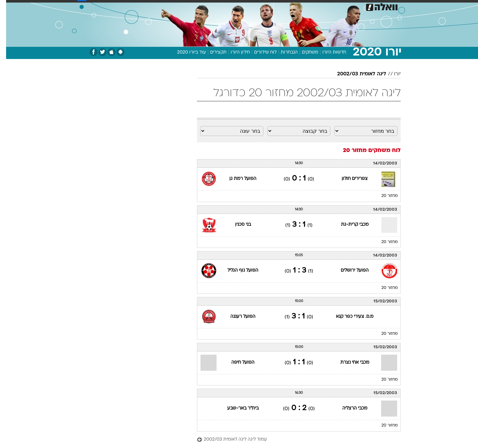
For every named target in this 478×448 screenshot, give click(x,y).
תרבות (298, 6)
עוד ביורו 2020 (185, 52)
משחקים (304, 52)
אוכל (243, 6)
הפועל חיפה (237, 363)
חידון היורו (234, 52)
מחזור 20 (384, 196)
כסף (260, 6)
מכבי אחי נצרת (349, 363)
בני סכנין (237, 225)
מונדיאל (320, 6)
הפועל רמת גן (237, 179)
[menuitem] (361, 6)
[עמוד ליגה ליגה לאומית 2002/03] (293, 440)
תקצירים (212, 52)
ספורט (343, 6)
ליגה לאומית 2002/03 (356, 74)
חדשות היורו (328, 52)
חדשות (365, 6)
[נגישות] (9, 7)
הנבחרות (283, 52)
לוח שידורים (259, 52)
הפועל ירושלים (349, 270)
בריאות (223, 6)
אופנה (154, 6)
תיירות (201, 6)
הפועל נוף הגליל (237, 270)
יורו (391, 74)
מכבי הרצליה (349, 408)
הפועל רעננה (237, 317)
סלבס (277, 6)
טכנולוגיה (177, 6)
